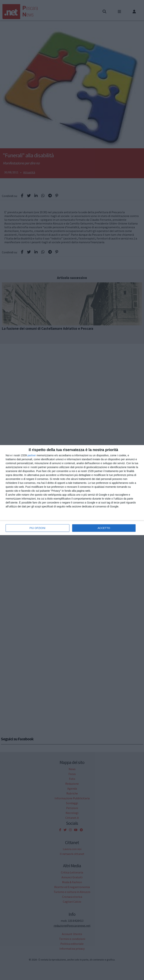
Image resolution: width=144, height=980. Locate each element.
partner (32, 455)
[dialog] (72, 490)
